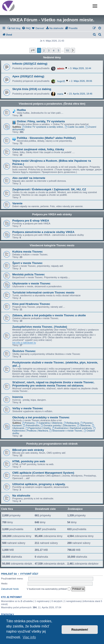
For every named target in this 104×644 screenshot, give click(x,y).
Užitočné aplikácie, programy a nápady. (39, 484)
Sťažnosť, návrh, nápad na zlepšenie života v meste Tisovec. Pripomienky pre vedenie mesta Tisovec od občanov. (53, 384)
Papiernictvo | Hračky (38, 428)
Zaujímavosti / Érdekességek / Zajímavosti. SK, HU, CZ (49, 189)
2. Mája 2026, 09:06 (82, 81)
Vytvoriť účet (29, 574)
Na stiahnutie (21, 496)
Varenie (17, 203)
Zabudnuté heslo (10, 589)
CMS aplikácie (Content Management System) (43, 473)
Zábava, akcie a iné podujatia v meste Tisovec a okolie (49, 315)
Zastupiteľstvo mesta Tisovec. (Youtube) (40, 327)
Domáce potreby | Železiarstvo (58, 425)
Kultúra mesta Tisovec (27, 252)
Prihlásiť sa (9, 574)
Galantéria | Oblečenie (49, 423)
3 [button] (49, 50)
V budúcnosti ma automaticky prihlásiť (49, 589)
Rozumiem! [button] (80, 630)
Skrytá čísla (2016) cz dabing (32, 89)
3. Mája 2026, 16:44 (81, 68)
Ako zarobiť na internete (29, 178)
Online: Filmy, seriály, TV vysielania (41, 121)
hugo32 (61, 81)
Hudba (21, 110)
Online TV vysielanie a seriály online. (43, 127)
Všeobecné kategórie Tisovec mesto (52, 245)
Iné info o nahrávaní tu (24, 343)
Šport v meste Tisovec (27, 263)
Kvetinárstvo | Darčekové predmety (72, 428)
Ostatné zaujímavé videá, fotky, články (38, 149)
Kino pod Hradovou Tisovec (31, 304)
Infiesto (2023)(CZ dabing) (30, 64)
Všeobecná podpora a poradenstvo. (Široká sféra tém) (52, 104)
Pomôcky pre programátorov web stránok (52, 444)
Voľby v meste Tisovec (28, 408)
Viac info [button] (29, 637)
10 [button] (67, 50)
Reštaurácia (72, 423)
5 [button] (58, 50)
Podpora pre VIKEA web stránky (52, 214)
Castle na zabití (74, 127)
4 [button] (54, 50)
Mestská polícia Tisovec (29, 274)
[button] (33, 50)
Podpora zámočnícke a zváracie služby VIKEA (43, 232)
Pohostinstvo (31, 425)
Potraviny (28, 423)
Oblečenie (84, 425)
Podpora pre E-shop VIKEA (31, 221)
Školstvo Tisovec (24, 351)
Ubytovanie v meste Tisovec (31, 283)
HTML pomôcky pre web (29, 461)
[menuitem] (14, 28)
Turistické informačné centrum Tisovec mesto (43, 293)
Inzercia (18, 397)
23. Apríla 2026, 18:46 (81, 94)
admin (61, 68)
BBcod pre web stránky (28, 450)
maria (60, 94)
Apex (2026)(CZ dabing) (28, 76)
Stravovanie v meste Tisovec (66, 431)
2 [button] (44, 50)
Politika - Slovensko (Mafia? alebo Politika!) (46, 138)
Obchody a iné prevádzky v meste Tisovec (41, 417)
